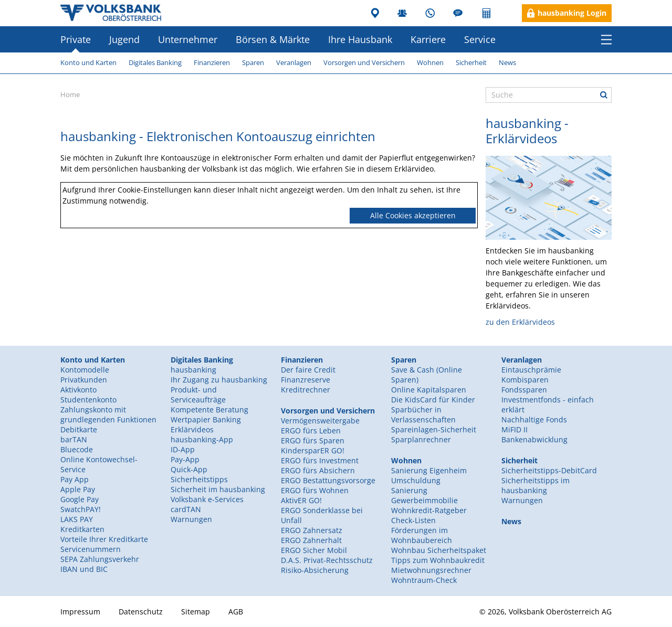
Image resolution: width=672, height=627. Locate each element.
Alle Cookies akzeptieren (413, 215)
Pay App (75, 479)
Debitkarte (79, 429)
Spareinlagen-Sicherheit (434, 429)
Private (76, 39)
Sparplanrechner (421, 439)
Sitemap (196, 612)
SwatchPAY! (81, 509)
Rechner (487, 13)
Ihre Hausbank (360, 39)
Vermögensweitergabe (320, 421)
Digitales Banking (155, 62)
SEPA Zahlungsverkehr (100, 559)
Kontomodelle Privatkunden (85, 375)
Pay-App (185, 459)
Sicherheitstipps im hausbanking (535, 485)
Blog (459, 13)
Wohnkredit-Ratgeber (429, 510)
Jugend (124, 39)
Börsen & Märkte (273, 39)
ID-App (183, 449)
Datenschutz (141, 612)
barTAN (74, 439)
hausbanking (193, 370)
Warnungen (191, 519)
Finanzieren (212, 62)
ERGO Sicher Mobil (314, 550)
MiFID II (514, 429)
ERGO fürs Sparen (313, 440)
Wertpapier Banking (206, 419)
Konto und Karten (88, 62)
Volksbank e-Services (207, 499)
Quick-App (189, 469)
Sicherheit (471, 62)
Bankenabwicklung (534, 439)
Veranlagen (294, 62)
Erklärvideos (192, 429)
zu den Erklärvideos (520, 322)
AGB (236, 612)
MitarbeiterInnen (403, 13)
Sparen (253, 62)
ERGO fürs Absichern (318, 470)
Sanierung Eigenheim (429, 470)
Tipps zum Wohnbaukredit (438, 560)
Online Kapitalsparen (429, 390)
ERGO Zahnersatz (312, 530)
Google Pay (80, 499)
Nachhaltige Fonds (534, 419)
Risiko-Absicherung (315, 570)
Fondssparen (524, 390)
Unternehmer (188, 39)
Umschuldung (416, 480)
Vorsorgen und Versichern (364, 62)
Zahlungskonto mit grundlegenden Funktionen (108, 415)
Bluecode (77, 449)
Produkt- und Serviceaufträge (198, 395)
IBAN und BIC (84, 569)
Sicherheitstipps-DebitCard (549, 470)
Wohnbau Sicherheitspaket (439, 550)
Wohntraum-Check (424, 580)
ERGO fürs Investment (320, 460)
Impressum (80, 612)
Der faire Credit (308, 370)
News (507, 62)
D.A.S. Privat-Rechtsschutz (327, 560)
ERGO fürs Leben (311, 431)
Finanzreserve (306, 380)
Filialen (376, 13)
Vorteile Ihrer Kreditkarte (104, 539)
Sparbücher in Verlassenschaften (423, 415)
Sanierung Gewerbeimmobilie (424, 495)
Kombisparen (525, 380)
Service (480, 39)
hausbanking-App (202, 439)
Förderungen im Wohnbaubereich (422, 535)
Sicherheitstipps (199, 479)
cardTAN (186, 509)
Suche (604, 95)
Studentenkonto (88, 400)
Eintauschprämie (531, 370)
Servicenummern (91, 549)
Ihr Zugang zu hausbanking (219, 380)
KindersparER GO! (313, 450)
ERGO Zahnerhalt (311, 540)
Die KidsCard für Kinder (433, 400)
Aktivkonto (78, 390)
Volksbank (111, 13)
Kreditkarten (82, 529)
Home (70, 94)
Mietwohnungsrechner (431, 570)
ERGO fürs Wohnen (315, 490)
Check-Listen (413, 520)
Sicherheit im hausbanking (218, 489)
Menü (606, 39)
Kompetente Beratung (209, 410)
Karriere (428, 39)
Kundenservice (431, 13)
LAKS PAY (77, 519)
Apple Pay (78, 489)
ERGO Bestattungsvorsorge (328, 480)
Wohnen (430, 62)
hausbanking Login (572, 13)
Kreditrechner (306, 390)
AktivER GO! (301, 500)
